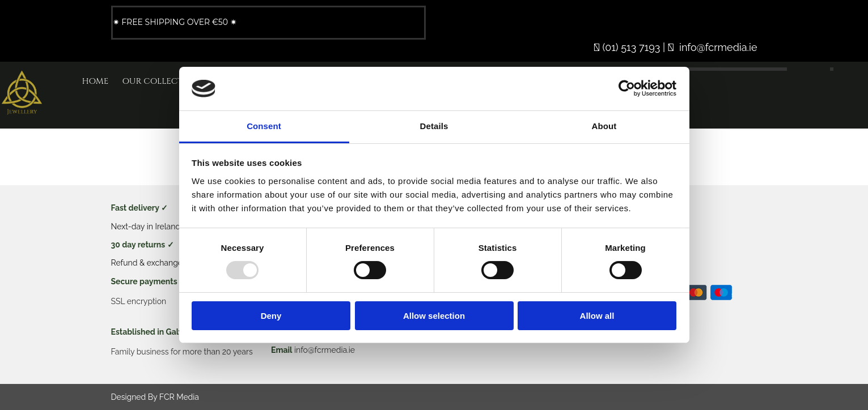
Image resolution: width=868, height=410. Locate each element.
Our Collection (161, 81)
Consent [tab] (264, 126)
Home (96, 81)
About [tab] (604, 126)
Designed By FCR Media (155, 397)
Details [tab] (434, 126)
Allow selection (434, 316)
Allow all (597, 316)
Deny (271, 316)
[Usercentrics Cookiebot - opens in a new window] (627, 88)
